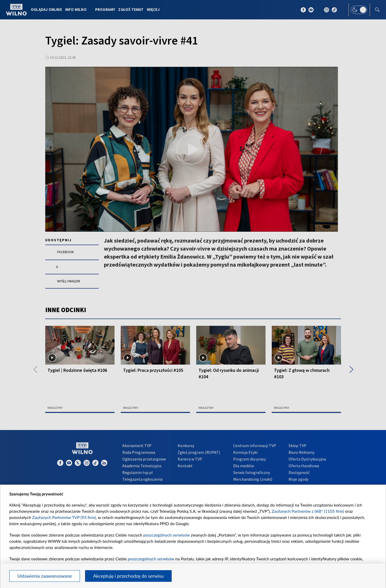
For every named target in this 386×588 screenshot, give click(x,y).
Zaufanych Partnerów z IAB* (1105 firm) (308, 511)
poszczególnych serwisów (166, 535)
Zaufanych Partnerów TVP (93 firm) (64, 517)
